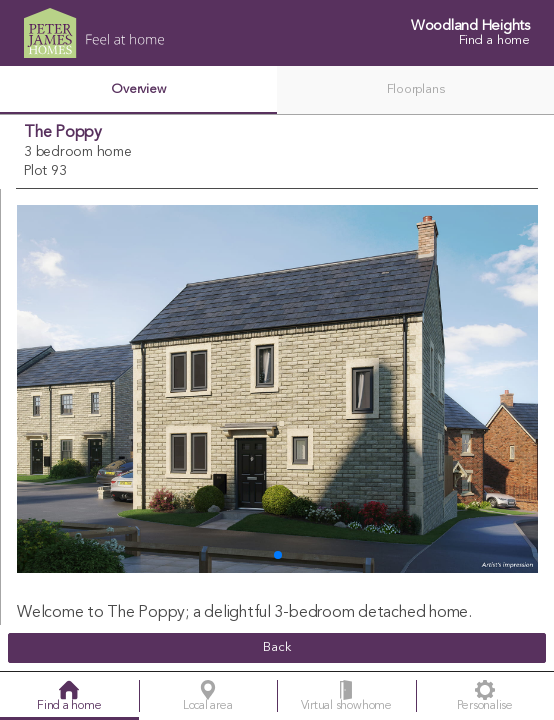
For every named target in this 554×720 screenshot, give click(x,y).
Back (277, 647)
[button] (278, 555)
